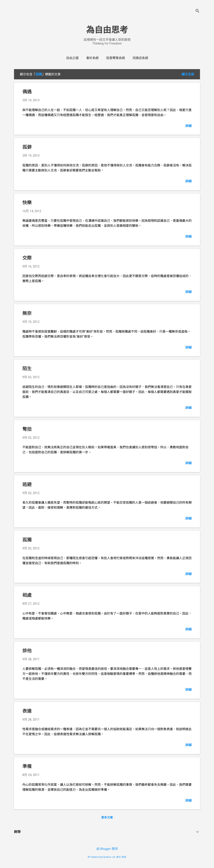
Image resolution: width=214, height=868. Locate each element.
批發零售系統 (116, 58)
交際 (27, 258)
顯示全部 (188, 74)
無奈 (27, 313)
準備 (27, 766)
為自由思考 (107, 30)
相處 (27, 595)
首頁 (124, 857)
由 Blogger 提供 (107, 849)
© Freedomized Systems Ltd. (102, 857)
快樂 (27, 203)
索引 (119, 857)
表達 (27, 711)
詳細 (189, 126)
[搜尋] (197, 11)
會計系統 (92, 58)
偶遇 (27, 92)
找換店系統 (140, 58)
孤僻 (27, 147)
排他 (27, 651)
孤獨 (27, 540)
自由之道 (72, 58)
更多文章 (107, 817)
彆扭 (27, 429)
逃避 (27, 485)
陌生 (27, 369)
